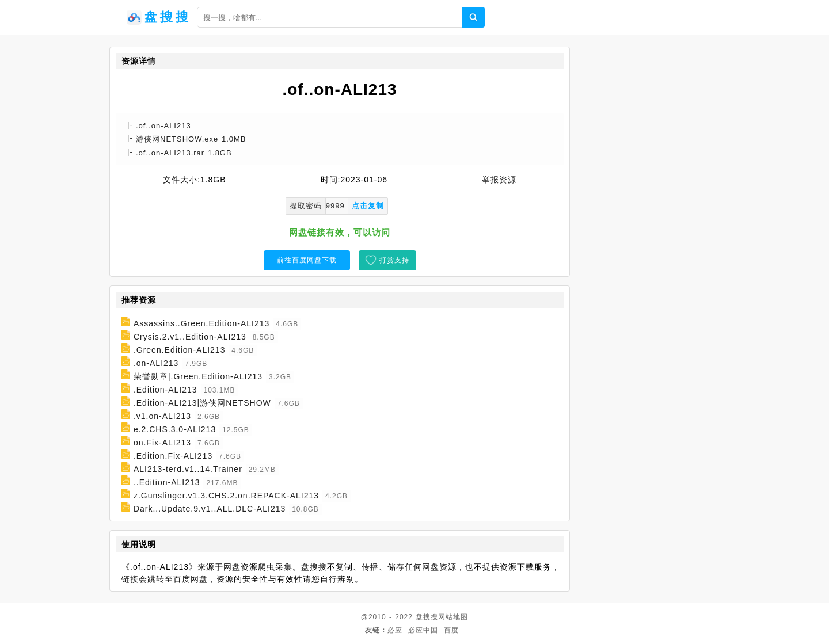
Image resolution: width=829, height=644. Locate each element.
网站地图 (453, 617)
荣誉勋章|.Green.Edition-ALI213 (198, 376)
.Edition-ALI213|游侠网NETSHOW (202, 403)
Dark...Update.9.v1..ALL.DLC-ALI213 (210, 509)
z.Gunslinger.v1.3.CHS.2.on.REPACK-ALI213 (226, 496)
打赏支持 (394, 260)
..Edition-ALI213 (167, 482)
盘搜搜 (427, 617)
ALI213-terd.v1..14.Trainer (188, 469)
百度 (451, 630)
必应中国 (423, 630)
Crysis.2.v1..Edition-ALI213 (190, 337)
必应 (395, 630)
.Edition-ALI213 (166, 390)
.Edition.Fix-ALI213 (173, 456)
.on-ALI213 (156, 363)
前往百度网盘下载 (307, 260)
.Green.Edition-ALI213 (180, 350)
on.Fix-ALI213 (162, 443)
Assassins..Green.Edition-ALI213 (201, 323)
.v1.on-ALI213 (162, 416)
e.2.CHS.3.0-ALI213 (175, 429)
